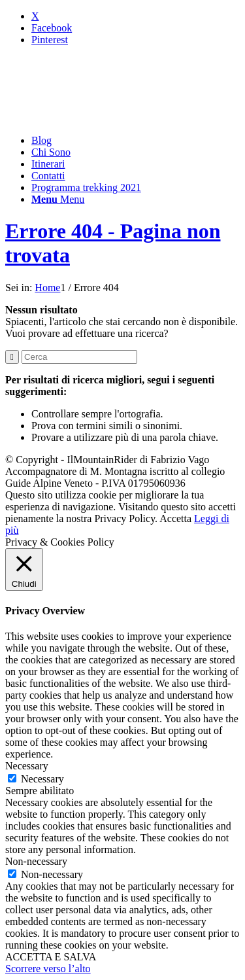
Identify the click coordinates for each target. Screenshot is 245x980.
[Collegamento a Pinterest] (50, 40)
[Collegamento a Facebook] (52, 28)
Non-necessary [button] (36, 861)
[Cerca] (79, 357)
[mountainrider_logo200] (103, 118)
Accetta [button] (175, 518)
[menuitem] (136, 141)
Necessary (42, 779)
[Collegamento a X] (35, 16)
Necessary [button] (27, 766)
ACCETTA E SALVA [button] (51, 957)
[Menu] (58, 199)
